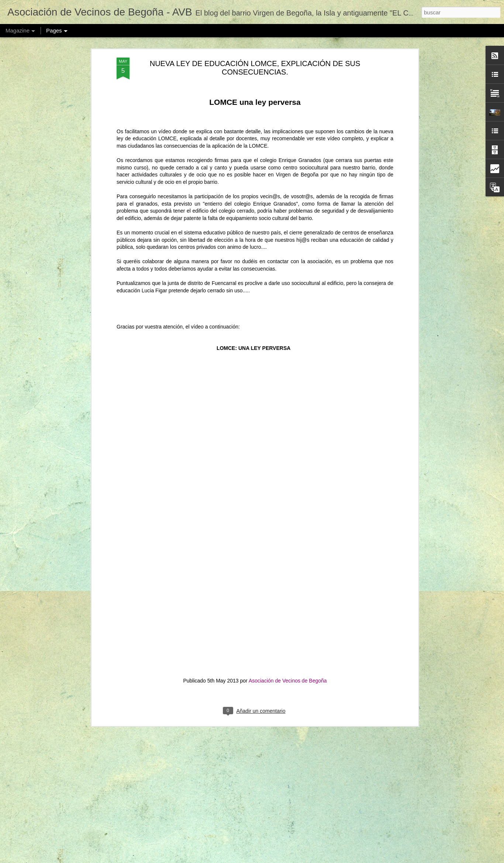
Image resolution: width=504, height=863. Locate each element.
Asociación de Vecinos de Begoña (288, 639)
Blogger (306, 859)
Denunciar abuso (331, 859)
